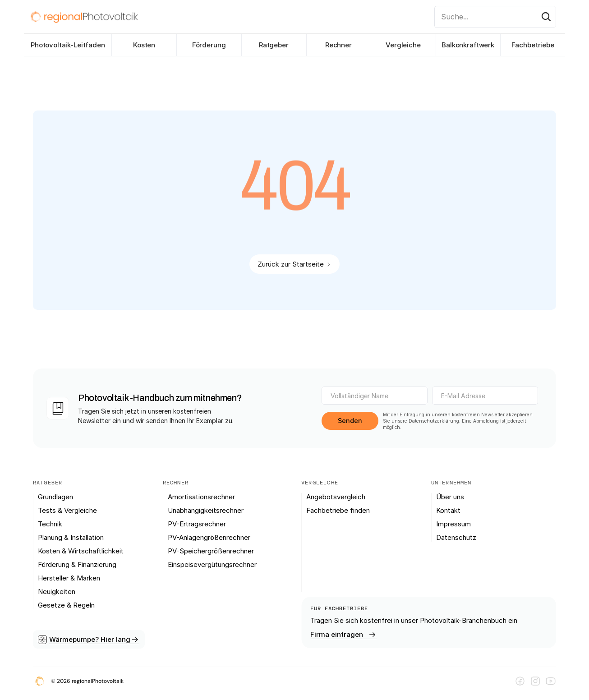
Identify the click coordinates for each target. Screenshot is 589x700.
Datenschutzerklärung (434, 421)
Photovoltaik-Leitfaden (68, 45)
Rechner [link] (338, 45)
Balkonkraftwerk (468, 45)
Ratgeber (274, 45)
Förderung (209, 45)
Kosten (144, 45)
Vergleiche (403, 45)
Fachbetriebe (533, 45)
